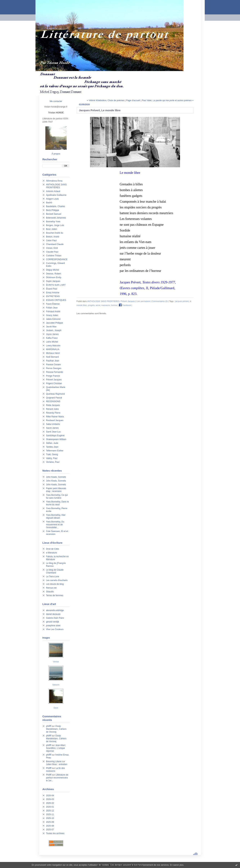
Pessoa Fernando (55, 372)
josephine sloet (53, 626)
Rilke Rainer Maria (55, 417)
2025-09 (50, 822)
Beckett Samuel (54, 214)
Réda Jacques (53, 405)
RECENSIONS (53, 401)
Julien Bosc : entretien (57, 764)
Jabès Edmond (53, 319)
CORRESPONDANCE (57, 259)
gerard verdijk (53, 622)
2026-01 (50, 807)
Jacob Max (51, 327)
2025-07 (50, 830)
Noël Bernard (52, 357)
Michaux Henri (53, 353)
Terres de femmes (55, 595)
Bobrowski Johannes (56, 218)
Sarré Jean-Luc (53, 432)
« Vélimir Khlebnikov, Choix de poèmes (106, 100)
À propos (56, 154)
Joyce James (52, 334)
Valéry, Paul (52, 458)
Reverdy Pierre (53, 413)
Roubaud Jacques (55, 420)
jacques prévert (182, 301)
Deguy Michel (53, 270)
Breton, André (53, 237)
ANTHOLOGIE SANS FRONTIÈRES (103, 301)
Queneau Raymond (55, 394)
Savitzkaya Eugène (55, 436)
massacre (106, 305)
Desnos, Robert (54, 274)
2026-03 (50, 799)
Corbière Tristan (54, 256)
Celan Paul (51, 240)
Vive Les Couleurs (55, 629)
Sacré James (52, 428)
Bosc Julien (52, 229)
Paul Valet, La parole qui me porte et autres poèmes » (168, 100)
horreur (114, 305)
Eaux (56, 708)
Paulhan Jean (53, 361)
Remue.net (51, 588)
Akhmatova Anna (54, 181)
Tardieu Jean (52, 447)
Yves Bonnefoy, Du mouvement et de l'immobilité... (55, 525)
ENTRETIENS (53, 296)
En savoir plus (177, 865)
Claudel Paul (52, 252)
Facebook (125, 305)
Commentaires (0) (160, 301)
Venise (56, 662)
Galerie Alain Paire (55, 618)
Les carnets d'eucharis (57, 580)
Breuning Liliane (54, 761)
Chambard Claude (55, 244)
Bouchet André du (55, 233)
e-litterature (52, 553)
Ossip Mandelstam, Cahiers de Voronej (56, 729)
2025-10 (50, 818)
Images (46, 638)
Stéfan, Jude (52, 443)
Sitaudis (50, 592)
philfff (49, 726)
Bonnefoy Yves (53, 222)
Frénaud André (53, 312)
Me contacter (56, 101)
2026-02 (50, 803)
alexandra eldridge (55, 610)
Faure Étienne (53, 304)
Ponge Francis (53, 376)
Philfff (49, 768)
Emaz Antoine (53, 293)
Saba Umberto (53, 424)
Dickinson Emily (54, 277)
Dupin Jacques (53, 281)
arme (98, 305)
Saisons (56, 685)
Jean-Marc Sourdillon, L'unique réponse (56, 748)
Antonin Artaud (53, 191)
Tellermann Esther (55, 451)
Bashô (49, 203)
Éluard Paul (52, 289)
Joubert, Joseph (54, 330)
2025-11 (50, 814)
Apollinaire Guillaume (56, 195)
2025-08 (50, 826)
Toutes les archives (55, 833)
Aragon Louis (52, 199)
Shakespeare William (56, 439)
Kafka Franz (52, 338)
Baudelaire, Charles (56, 206)
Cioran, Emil (52, 248)
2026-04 (50, 796)
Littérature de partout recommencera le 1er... (57, 778)
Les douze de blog (55, 584)
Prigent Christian (54, 383)
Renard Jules (52, 409)
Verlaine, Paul (53, 462)
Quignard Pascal (54, 398)
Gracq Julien (52, 315)
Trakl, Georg (52, 454)
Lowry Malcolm (53, 346)
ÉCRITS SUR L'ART (56, 285)
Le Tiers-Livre (53, 577)
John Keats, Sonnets (56, 477)
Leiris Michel (52, 342)
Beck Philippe (53, 210)
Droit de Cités (53, 549)
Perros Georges (54, 368)
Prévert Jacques (54, 380)
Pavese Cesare (53, 365)
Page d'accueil (133, 100)
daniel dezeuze (53, 614)
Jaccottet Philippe (55, 323)
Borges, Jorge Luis (55, 225)
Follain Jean (52, 308)
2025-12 (50, 811)
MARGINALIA (53, 349)
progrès (91, 305)
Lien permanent (143, 301)
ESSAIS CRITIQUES (56, 300)
